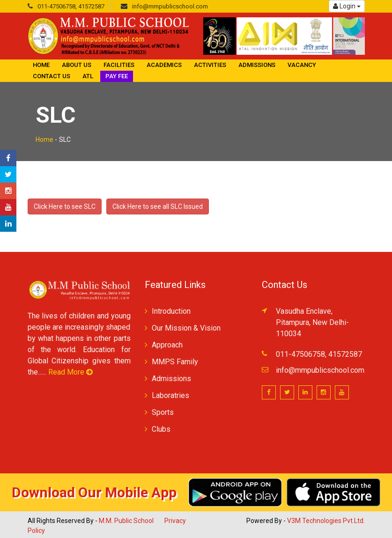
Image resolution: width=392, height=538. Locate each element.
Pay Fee (117, 76)
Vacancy (302, 65)
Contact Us (52, 76)
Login (347, 6)
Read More (70, 372)
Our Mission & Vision (186, 328)
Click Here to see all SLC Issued (158, 206)
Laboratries (170, 395)
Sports (163, 412)
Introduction (171, 311)
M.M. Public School (126, 521)
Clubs (161, 429)
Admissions (257, 65)
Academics (164, 65)
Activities (210, 65)
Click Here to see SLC (65, 206)
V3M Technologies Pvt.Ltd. (326, 521)
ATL (88, 76)
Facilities (119, 65)
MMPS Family (175, 362)
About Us (77, 65)
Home (41, 65)
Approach (167, 345)
